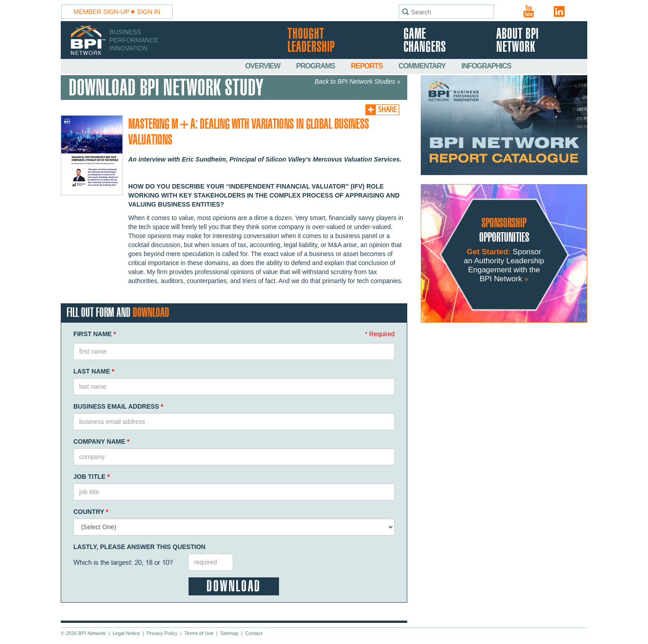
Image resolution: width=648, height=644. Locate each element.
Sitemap (229, 633)
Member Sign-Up (102, 12)
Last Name (94, 371)
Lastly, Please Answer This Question (139, 547)
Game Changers (425, 41)
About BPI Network (517, 41)
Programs (316, 66)
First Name (95, 334)
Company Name (101, 441)
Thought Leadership (311, 41)
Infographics (486, 66)
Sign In (148, 12)
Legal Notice (126, 633)
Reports (368, 66)
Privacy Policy (162, 633)
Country (91, 512)
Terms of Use (199, 633)
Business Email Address (118, 406)
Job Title (92, 477)
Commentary (423, 66)
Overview (263, 66)
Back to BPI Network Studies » (358, 81)
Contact (254, 633)
